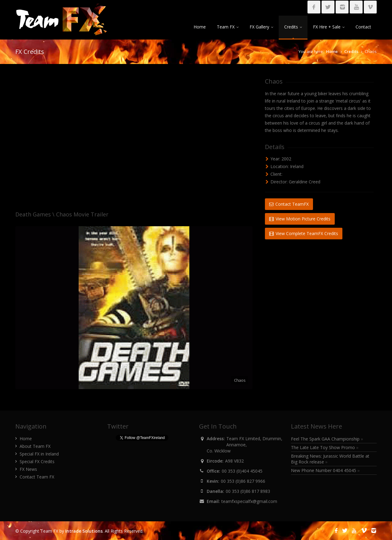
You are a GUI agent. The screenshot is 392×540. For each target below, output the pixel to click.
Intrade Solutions (84, 531)
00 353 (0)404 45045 (242, 471)
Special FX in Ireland (39, 454)
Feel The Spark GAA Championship (327, 439)
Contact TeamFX (289, 204)
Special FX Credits (37, 461)
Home (200, 27)
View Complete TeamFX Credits (304, 233)
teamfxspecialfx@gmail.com (249, 501)
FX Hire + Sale (329, 27)
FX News (28, 469)
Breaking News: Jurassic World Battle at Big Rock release (330, 459)
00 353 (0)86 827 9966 (243, 481)
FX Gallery (261, 27)
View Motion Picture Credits (300, 219)
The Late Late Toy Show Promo (325, 447)
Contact (363, 27)
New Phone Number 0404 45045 (325, 470)
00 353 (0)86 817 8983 (248, 491)
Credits (293, 27)
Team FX (228, 27)
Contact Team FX (37, 477)
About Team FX (35, 446)
